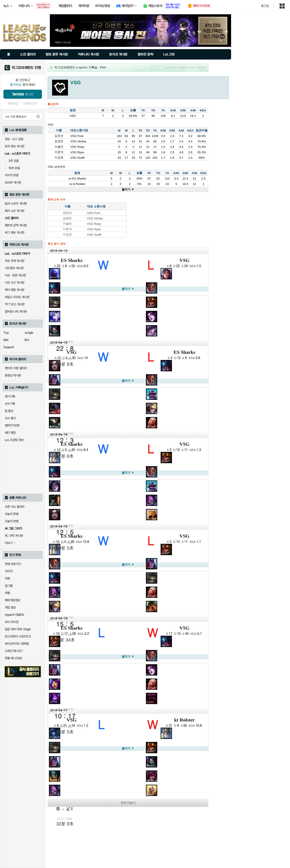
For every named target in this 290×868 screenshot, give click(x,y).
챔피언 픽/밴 (12, 425)
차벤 (7, 578)
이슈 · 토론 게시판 (15, 275)
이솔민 (59, 147)
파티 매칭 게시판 (14, 290)
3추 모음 (12, 161)
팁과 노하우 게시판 (16, 204)
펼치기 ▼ (128, 189)
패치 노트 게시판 (14, 211)
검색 (38, 116)
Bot (27, 340)
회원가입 (13, 104)
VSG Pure (77, 136)
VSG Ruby (77, 147)
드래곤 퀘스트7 (14, 651)
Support (9, 347)
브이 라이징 (12, 622)
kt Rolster (79, 184)
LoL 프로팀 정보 (14, 440)
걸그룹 (9, 586)
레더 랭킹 (10, 433)
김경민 (59, 141)
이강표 (59, 157)
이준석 (59, 152)
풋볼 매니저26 (13, 658)
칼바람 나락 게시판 (16, 312)
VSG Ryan (77, 152)
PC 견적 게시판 (14, 536)
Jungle (29, 333)
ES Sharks (79, 179)
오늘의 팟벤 (12, 521)
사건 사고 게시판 (14, 283)
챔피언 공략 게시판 (16, 225)
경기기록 (10, 396)
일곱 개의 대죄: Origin (18, 629)
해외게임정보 (12, 600)
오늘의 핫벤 (12, 514)
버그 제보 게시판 (14, 233)
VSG (184, 260)
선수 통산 (10, 418)
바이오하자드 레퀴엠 (17, 644)
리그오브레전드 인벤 (26, 68)
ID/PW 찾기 (30, 104)
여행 (7, 593)
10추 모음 (12, 168)
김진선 (59, 136)
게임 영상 (10, 607)
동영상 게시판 (13, 375)
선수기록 (10, 404)
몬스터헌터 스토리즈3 (18, 636)
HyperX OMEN (14, 615)
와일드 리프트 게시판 (17, 297)
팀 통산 (9, 411)
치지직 (9, 571)
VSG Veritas (78, 141)
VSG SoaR (77, 158)
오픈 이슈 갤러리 (14, 507)
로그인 (265, 6)
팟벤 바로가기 (13, 564)
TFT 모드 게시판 (15, 304)
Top (6, 333)
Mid (6, 340)
